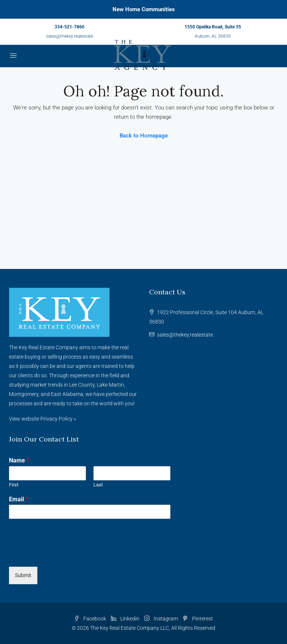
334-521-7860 (70, 27)
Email (18, 499)
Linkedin (126, 619)
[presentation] (66, 554)
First (14, 485)
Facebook (91, 619)
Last (98, 485)
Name (19, 460)
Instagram (162, 619)
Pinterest (198, 619)
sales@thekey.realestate (70, 36)
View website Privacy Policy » (42, 419)
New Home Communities (144, 9)
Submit (23, 575)
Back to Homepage (144, 136)
